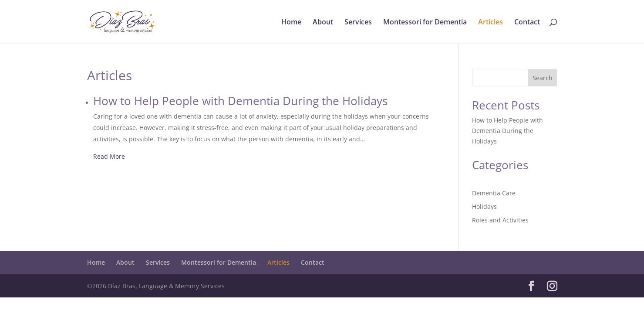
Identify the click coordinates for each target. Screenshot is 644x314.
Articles (491, 23)
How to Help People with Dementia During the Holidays (507, 131)
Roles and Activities (500, 220)
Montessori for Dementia (425, 23)
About (323, 23)
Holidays (484, 206)
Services (358, 23)
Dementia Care (494, 193)
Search (543, 78)
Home (291, 23)
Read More (109, 156)
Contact (527, 23)
